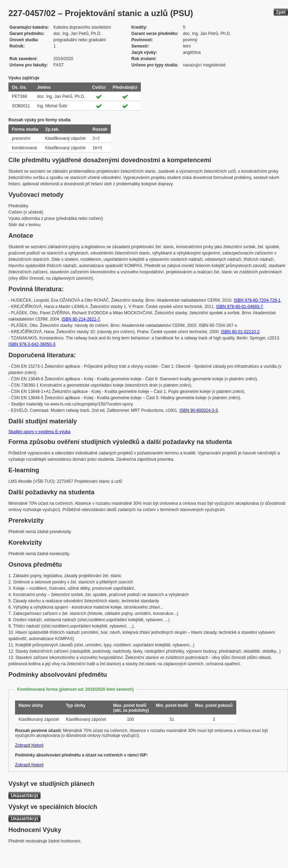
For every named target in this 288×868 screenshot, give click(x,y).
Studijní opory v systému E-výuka (39, 432)
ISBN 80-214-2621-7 (81, 319)
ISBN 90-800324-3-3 (199, 410)
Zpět (281, 12)
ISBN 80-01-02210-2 (240, 332)
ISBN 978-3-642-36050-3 (32, 344)
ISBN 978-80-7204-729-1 (257, 300)
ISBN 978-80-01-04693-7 (239, 307)
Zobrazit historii (29, 745)
